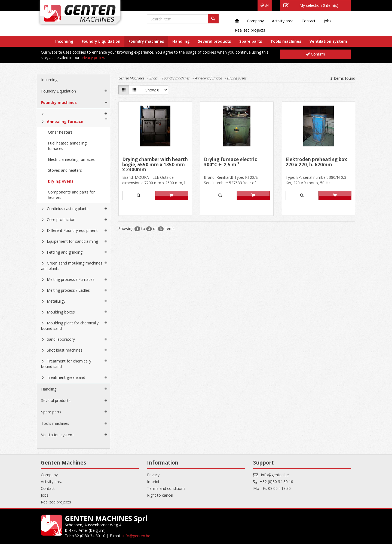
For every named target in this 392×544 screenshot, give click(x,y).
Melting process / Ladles (68, 290)
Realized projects (250, 30)
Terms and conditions (166, 488)
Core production (61, 219)
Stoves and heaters (65, 170)
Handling (181, 41)
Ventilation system (328, 41)
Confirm (316, 54)
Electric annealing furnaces (71, 159)
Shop (153, 78)
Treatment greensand (66, 377)
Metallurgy (56, 301)
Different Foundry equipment (72, 230)
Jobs (327, 21)
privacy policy (92, 58)
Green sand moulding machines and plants (72, 266)
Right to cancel (160, 495)
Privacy (153, 475)
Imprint (153, 482)
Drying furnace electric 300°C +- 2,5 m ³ (230, 162)
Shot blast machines (65, 350)
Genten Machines (131, 78)
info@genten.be (275, 475)
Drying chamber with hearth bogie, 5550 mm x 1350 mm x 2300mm (155, 165)
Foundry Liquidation (101, 41)
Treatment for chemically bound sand (66, 364)
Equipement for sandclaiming (72, 241)
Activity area (283, 21)
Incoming (64, 41)
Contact (309, 21)
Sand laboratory (61, 339)
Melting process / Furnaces (71, 279)
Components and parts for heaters (71, 195)
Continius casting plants (68, 209)
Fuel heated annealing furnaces (67, 146)
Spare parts (251, 41)
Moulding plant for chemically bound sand (70, 326)
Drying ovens (61, 181)
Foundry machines (146, 41)
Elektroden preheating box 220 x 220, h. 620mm (316, 162)
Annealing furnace (65, 122)
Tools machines (286, 41)
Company (255, 21)
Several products (215, 41)
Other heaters (60, 132)
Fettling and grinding (65, 252)
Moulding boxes (61, 312)
